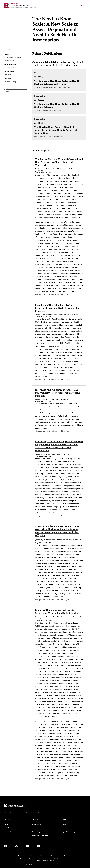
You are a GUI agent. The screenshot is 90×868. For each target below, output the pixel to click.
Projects (6, 824)
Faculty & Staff (37, 824)
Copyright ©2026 (22, 864)
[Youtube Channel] (27, 846)
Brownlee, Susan (9, 60)
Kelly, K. (6, 57)
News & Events (66, 828)
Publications (7, 828)
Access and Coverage (10, 82)
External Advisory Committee (41, 828)
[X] (16, 846)
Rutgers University (9, 813)
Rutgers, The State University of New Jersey (39, 864)
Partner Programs (38, 832)
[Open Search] (81, 5)
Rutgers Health (23, 813)
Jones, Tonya (38, 87)
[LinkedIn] (5, 846)
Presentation (7, 74)
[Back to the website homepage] (20, 5)
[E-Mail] (38, 846)
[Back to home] (16, 805)
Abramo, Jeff (66, 87)
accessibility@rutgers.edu (55, 858)
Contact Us (64, 824)
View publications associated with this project (52, 294)
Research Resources (10, 832)
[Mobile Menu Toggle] (85, 5)
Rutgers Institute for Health (39, 813)
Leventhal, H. (13, 57)
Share (7, 50)
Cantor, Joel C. (57, 87)
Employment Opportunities (40, 836)
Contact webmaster (68, 864)
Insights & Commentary (68, 832)
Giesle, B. (20, 57)
